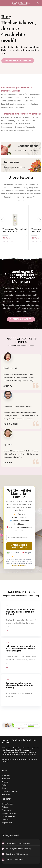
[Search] (39, 3)
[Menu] (3, 3)
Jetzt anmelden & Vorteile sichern (19, 546)
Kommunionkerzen (8, 816)
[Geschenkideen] (21, 148)
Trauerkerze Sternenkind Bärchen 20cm (15, 230)
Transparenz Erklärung (9, 791)
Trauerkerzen (6, 810)
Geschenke (6, 820)
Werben (4, 785)
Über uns (5, 782)
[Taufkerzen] (21, 165)
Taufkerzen (6, 807)
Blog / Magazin (7, 823)
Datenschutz (6, 779)
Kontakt (4, 788)
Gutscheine (6, 794)
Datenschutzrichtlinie (19, 565)
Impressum (6, 776)
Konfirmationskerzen (9, 813)
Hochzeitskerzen (8, 804)
